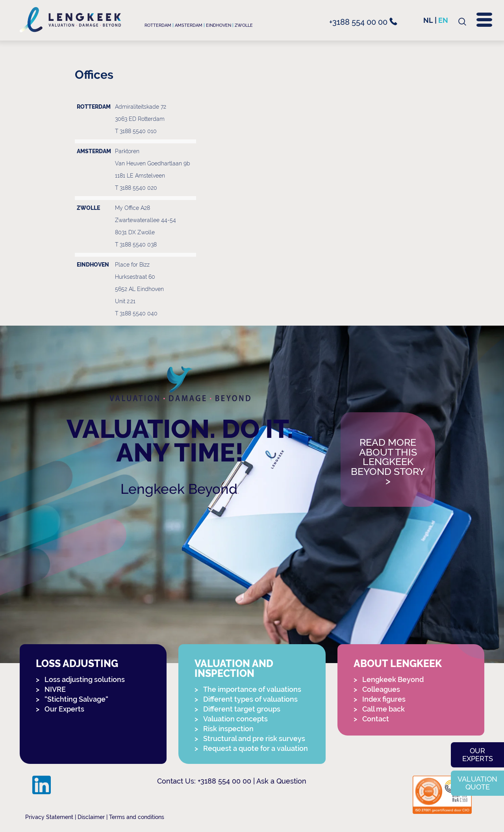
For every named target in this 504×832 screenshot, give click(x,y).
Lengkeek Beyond (179, 489)
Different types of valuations (250, 699)
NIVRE (55, 689)
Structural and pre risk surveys (254, 738)
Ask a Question (281, 781)
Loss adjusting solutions (85, 679)
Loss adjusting (77, 664)
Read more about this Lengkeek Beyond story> (388, 462)
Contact (376, 719)
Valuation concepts (235, 719)
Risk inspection (228, 729)
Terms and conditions (137, 817)
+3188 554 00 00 (363, 22)
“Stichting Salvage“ (76, 699)
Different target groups (242, 709)
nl (428, 20)
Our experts (478, 755)
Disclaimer (91, 817)
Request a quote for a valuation (256, 748)
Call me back (384, 709)
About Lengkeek (398, 664)
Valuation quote (477, 783)
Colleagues (381, 689)
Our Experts (64, 709)
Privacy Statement (49, 817)
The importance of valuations (252, 689)
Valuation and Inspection (234, 669)
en (443, 20)
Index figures (384, 699)
